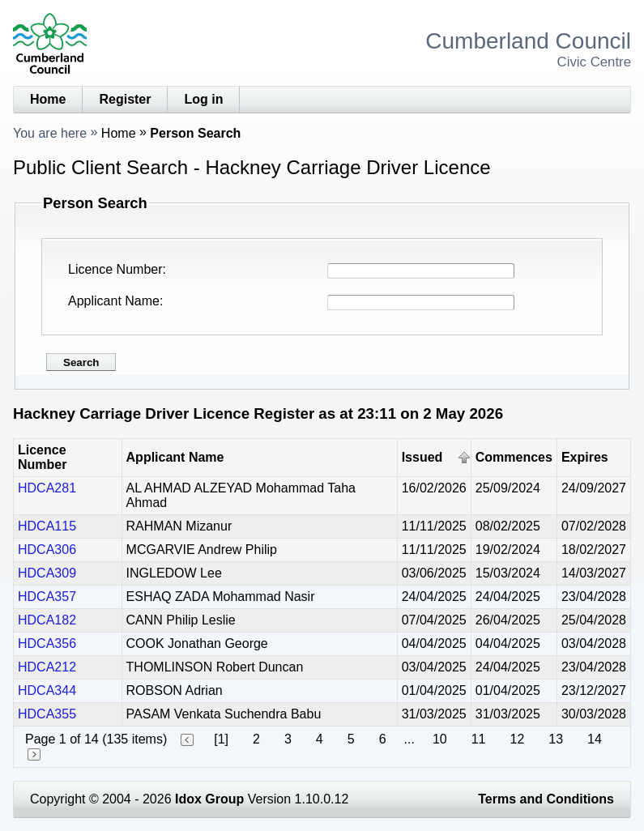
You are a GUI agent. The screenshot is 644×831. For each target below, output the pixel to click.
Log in (203, 99)
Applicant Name (114, 301)
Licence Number (115, 269)
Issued (422, 457)
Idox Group (209, 799)
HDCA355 (47, 714)
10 (440, 739)
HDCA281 (47, 488)
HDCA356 (47, 643)
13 (556, 739)
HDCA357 (47, 597)
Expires (585, 457)
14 (595, 739)
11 (479, 739)
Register (125, 99)
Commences (514, 457)
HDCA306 (47, 550)
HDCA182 (47, 620)
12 (517, 739)
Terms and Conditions (546, 799)
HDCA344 (47, 690)
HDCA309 (47, 573)
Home (48, 99)
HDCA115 (47, 526)
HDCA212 (47, 667)
